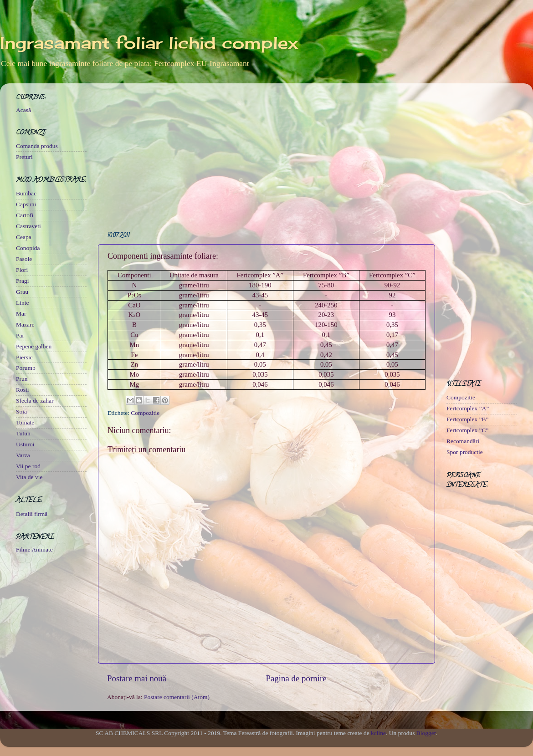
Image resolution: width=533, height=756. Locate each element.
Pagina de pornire (296, 678)
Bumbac (26, 193)
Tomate (25, 422)
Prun (22, 379)
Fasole (24, 259)
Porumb (26, 368)
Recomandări (463, 441)
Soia (21, 411)
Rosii (23, 390)
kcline (378, 733)
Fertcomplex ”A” (468, 408)
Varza (23, 455)
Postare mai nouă (137, 678)
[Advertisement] (266, 154)
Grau (22, 292)
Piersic (24, 357)
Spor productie (465, 452)
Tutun (23, 433)
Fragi (23, 281)
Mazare (25, 324)
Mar (21, 314)
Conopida (28, 248)
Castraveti (28, 226)
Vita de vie (29, 477)
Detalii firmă (32, 514)
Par (20, 335)
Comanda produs (37, 146)
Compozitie (145, 413)
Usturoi (25, 444)
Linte (23, 303)
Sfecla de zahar (35, 401)
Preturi (24, 157)
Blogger (426, 733)
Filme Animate (34, 549)
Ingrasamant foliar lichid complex (149, 43)
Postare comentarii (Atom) (177, 697)
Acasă (23, 110)
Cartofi (25, 215)
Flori (22, 270)
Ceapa (24, 237)
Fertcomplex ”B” (468, 419)
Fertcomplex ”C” (468, 430)
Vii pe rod (28, 466)
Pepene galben (34, 346)
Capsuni (26, 204)
